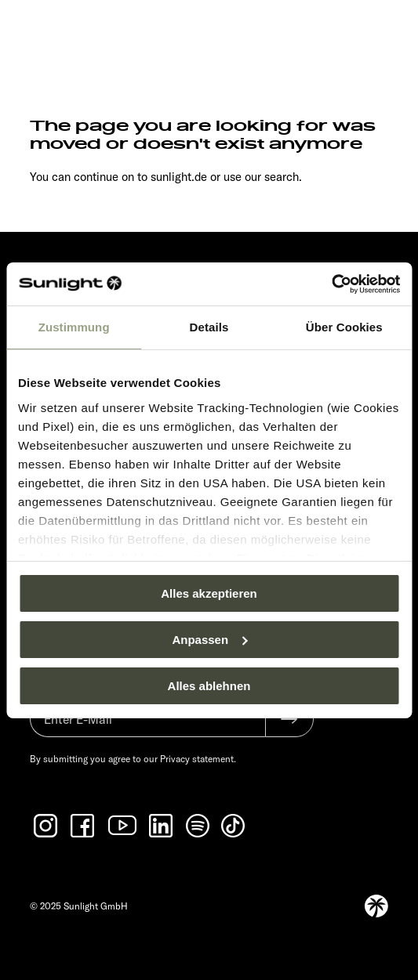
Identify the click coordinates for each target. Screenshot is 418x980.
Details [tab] (209, 327)
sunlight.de (179, 177)
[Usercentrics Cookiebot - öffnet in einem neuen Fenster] (331, 284)
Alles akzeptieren (209, 593)
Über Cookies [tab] (344, 327)
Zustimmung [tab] (74, 327)
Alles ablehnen (209, 685)
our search (272, 177)
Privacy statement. (198, 759)
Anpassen (209, 640)
